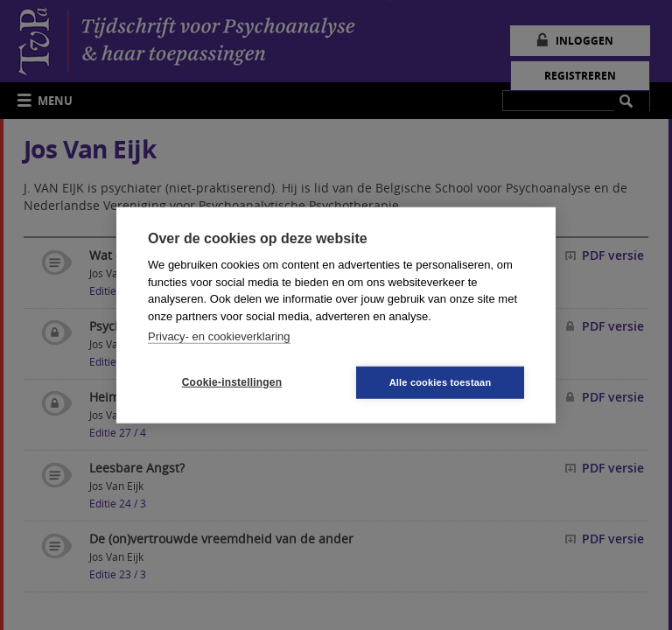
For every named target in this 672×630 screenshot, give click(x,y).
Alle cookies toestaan (441, 381)
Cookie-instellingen (232, 382)
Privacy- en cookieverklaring (219, 336)
